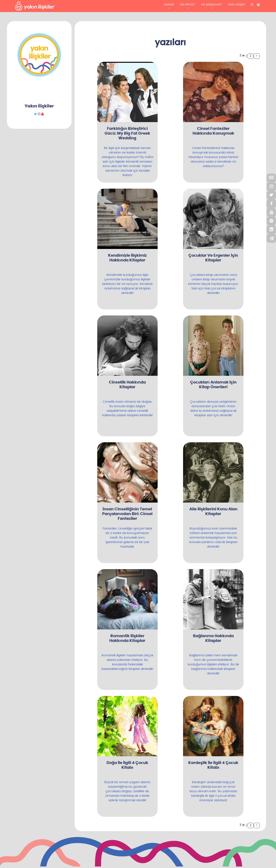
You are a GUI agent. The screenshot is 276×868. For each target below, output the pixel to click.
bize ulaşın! (237, 5)
